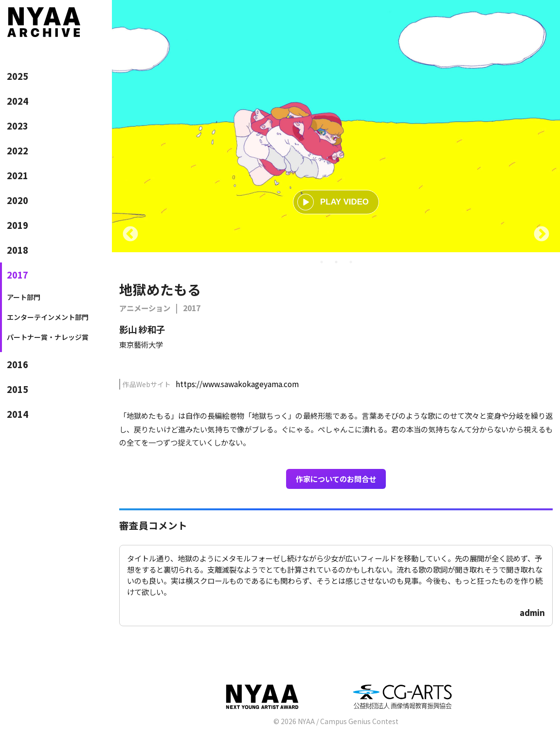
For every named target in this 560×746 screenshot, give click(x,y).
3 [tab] (351, 262)
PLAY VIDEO (333, 202)
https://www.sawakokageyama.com (237, 384)
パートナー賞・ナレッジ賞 (48, 337)
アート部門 (24, 297)
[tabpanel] (336, 126)
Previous (130, 235)
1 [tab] (322, 262)
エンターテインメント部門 (48, 317)
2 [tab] (336, 262)
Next (542, 235)
